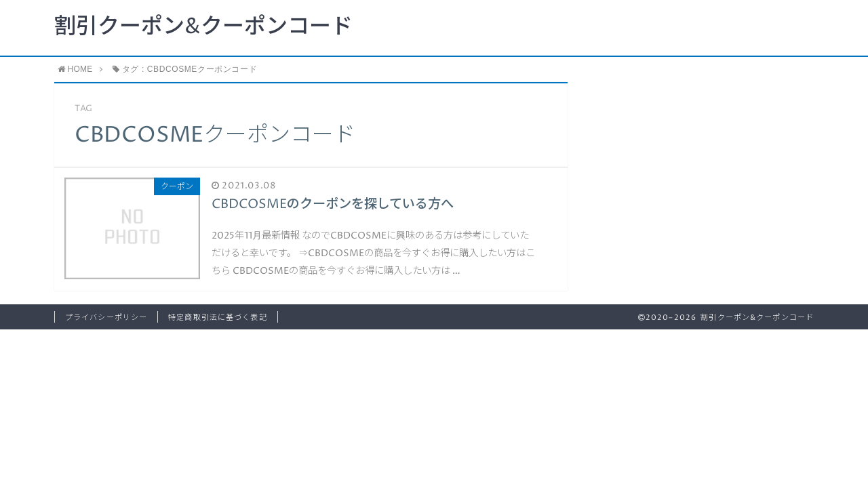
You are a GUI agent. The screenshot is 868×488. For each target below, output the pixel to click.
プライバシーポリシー (106, 318)
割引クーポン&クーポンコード (203, 27)
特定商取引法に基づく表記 (217, 318)
